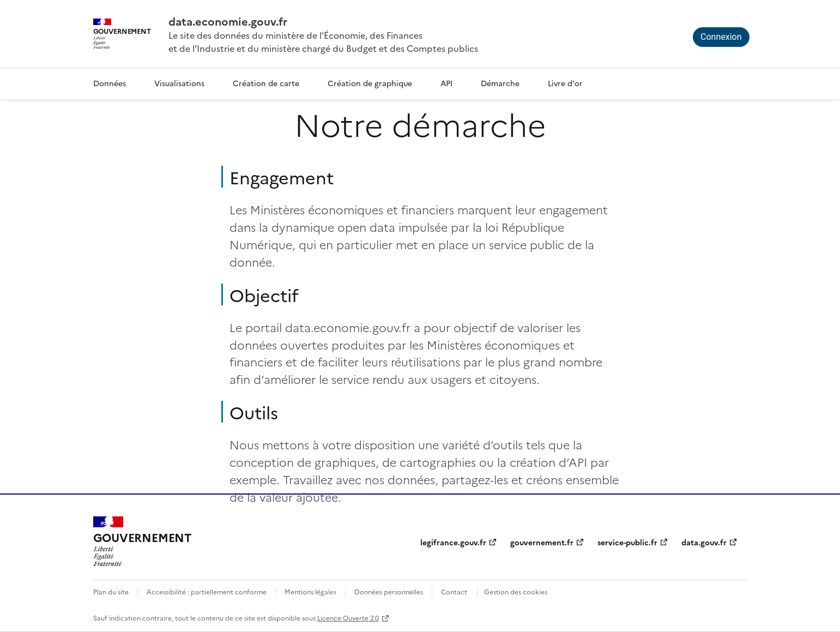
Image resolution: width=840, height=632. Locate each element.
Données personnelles (389, 591)
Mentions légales (310, 591)
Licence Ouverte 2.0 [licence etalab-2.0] (348, 618)
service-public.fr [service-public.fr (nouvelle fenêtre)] (627, 542)
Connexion (721, 37)
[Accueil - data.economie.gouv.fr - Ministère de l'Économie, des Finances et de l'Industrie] (142, 541)
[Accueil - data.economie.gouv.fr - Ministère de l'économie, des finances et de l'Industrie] (323, 21)
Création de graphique (370, 83)
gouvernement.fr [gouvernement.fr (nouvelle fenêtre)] (542, 542)
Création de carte (266, 83)
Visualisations (179, 83)
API (446, 83)
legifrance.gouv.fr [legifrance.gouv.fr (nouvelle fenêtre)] (453, 542)
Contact (454, 591)
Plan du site (111, 591)
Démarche (500, 83)
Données (110, 83)
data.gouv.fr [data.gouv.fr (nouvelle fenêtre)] (704, 542)
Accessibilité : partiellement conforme (207, 591)
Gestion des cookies (516, 591)
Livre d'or (565, 83)
